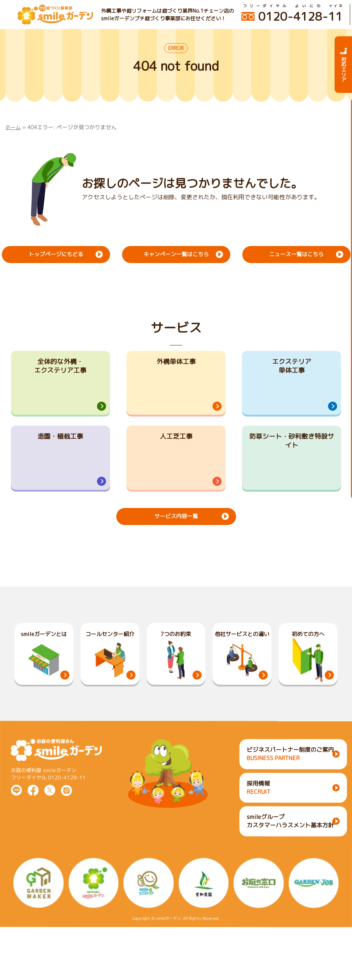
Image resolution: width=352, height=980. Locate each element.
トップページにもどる (56, 254)
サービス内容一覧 (176, 553)
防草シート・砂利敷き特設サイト (292, 462)
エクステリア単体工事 (292, 368)
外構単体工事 (176, 363)
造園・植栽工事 (60, 457)
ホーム (14, 127)
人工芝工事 (176, 457)
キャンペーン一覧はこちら (176, 254)
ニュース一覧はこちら (296, 254)
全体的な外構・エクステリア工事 (60, 368)
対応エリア (343, 65)
